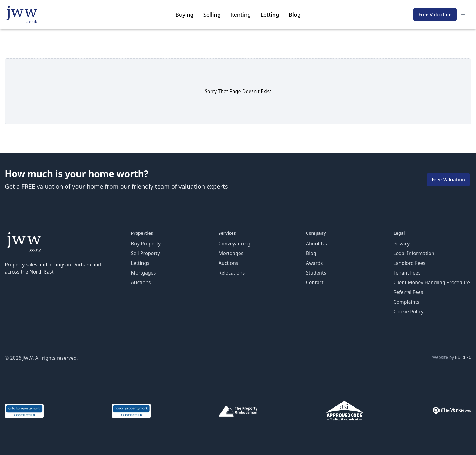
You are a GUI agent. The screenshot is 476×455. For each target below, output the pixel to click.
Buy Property (146, 244)
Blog (295, 15)
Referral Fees (408, 292)
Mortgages (144, 273)
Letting (270, 15)
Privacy (401, 244)
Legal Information (414, 253)
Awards (314, 263)
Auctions (141, 282)
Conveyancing (235, 244)
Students (316, 273)
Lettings (140, 263)
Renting (241, 15)
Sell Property (146, 253)
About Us (316, 244)
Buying (185, 15)
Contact (315, 282)
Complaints (406, 302)
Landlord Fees (409, 263)
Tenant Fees (407, 273)
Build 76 (463, 357)
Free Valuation (435, 15)
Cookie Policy (408, 312)
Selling (212, 15)
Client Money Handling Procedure (432, 282)
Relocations (232, 273)
